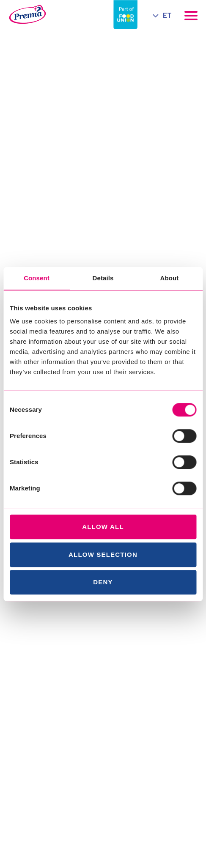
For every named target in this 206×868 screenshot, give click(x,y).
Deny (103, 582)
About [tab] (170, 278)
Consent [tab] (37, 278)
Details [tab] (103, 278)
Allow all (103, 527)
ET (167, 15)
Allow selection (103, 554)
